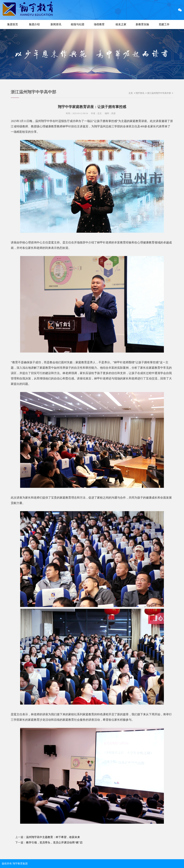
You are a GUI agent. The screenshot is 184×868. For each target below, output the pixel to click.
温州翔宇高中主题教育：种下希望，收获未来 (53, 837)
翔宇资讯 (140, 93)
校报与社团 (78, 24)
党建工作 (164, 24)
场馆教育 (99, 24)
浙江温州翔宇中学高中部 (34, 92)
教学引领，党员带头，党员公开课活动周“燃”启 (54, 842)
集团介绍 (34, 24)
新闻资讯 (56, 24)
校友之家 (121, 24)
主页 (131, 93)
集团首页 (13, 24)
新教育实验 (142, 24)
